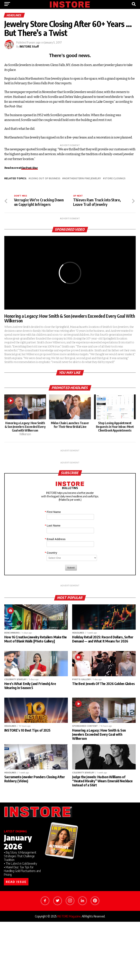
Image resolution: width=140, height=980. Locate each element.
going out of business (45, 178)
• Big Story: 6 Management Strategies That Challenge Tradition (20, 856)
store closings (115, 178)
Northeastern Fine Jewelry (82, 178)
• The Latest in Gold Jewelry (20, 863)
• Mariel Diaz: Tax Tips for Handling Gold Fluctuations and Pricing (22, 871)
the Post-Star (30, 168)
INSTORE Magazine (69, 916)
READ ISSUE (16, 882)
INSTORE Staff (29, 47)
